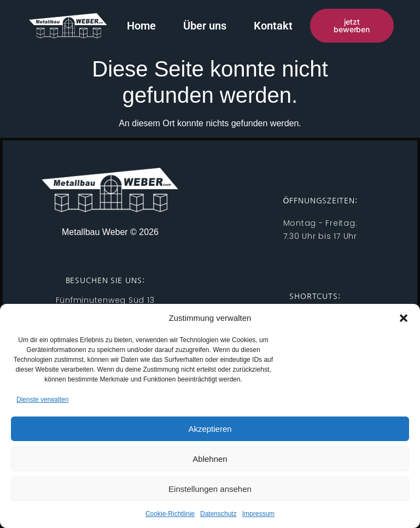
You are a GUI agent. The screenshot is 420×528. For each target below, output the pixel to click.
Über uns (205, 26)
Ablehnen (210, 459)
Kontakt (273, 26)
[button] (404, 318)
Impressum (258, 514)
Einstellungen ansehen (210, 489)
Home (141, 26)
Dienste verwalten (42, 400)
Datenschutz (218, 514)
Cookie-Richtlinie (170, 514)
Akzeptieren (210, 429)
